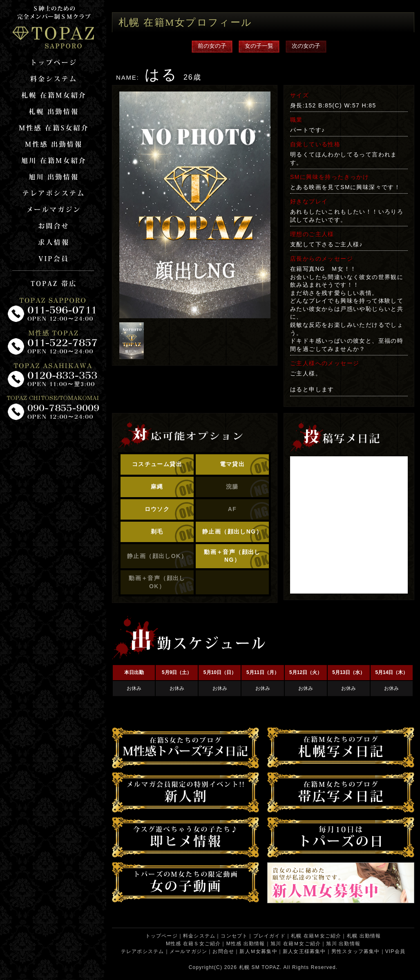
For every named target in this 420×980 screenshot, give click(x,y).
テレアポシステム (143, 951)
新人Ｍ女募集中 (258, 951)
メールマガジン (188, 951)
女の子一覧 (259, 46)
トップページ (162, 936)
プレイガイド (269, 936)
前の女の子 (212, 46)
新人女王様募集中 (304, 951)
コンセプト (234, 936)
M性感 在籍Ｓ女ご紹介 (193, 944)
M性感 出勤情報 (246, 944)
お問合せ (223, 951)
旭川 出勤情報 (343, 944)
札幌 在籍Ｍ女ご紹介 (316, 936)
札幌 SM (249, 967)
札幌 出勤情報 (364, 936)
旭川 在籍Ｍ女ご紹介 (296, 944)
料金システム (199, 936)
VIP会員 (395, 951)
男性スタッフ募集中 (356, 951)
